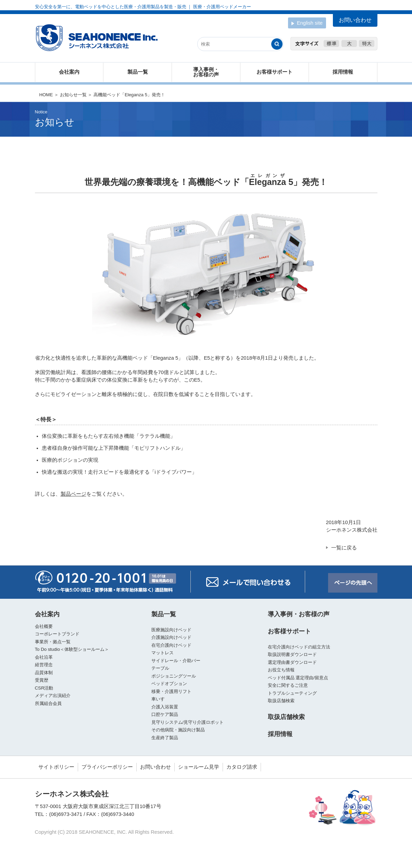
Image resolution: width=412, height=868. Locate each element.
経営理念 (44, 665)
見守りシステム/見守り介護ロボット (188, 722)
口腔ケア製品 (165, 714)
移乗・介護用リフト (171, 691)
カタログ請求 (242, 767)
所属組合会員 (48, 703)
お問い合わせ (155, 767)
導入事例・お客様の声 (206, 72)
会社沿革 (44, 657)
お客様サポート (274, 72)
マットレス (163, 653)
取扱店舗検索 (281, 701)
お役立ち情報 (281, 670)
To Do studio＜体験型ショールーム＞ (72, 649)
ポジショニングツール (174, 676)
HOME (46, 95)
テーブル (160, 668)
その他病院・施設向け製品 (178, 730)
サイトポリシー (56, 767)
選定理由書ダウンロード (292, 662)
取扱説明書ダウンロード (292, 654)
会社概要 (44, 626)
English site (307, 23)
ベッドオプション (169, 684)
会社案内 (69, 72)
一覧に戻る (344, 548)
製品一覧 (138, 72)
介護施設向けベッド (171, 637)
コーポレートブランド (57, 634)
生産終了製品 (165, 738)
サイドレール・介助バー (176, 661)
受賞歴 (42, 680)
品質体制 (44, 673)
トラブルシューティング (292, 693)
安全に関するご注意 (288, 685)
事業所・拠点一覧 (53, 642)
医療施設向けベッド (171, 630)
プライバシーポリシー (107, 767)
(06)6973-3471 (66, 814)
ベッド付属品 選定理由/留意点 (298, 678)
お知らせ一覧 (73, 95)
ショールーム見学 (199, 767)
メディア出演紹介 (53, 696)
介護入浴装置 (165, 707)
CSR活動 (44, 688)
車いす (158, 699)
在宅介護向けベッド (171, 645)
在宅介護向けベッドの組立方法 (299, 647)
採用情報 (343, 72)
